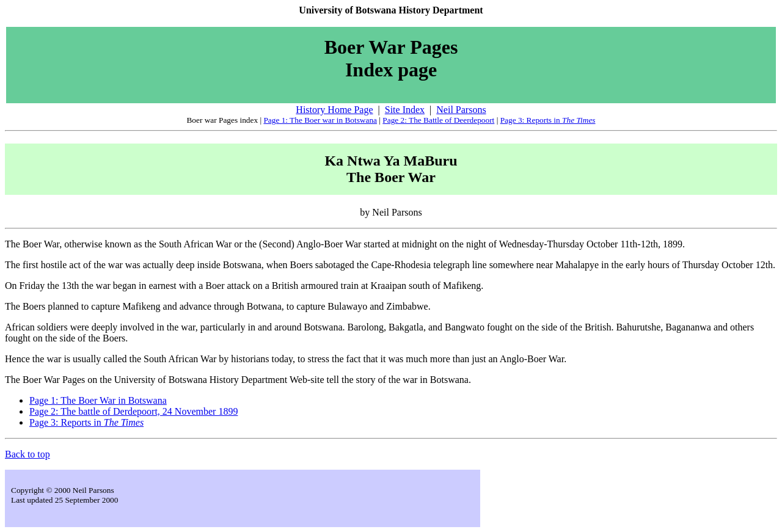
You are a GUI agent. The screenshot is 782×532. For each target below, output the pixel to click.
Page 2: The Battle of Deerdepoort (438, 120)
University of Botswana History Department (391, 10)
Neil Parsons (461, 110)
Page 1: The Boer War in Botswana (98, 400)
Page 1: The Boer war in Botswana (320, 120)
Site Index (405, 110)
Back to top (27, 454)
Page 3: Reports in (548, 120)
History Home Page (334, 110)
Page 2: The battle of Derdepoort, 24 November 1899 (133, 411)
